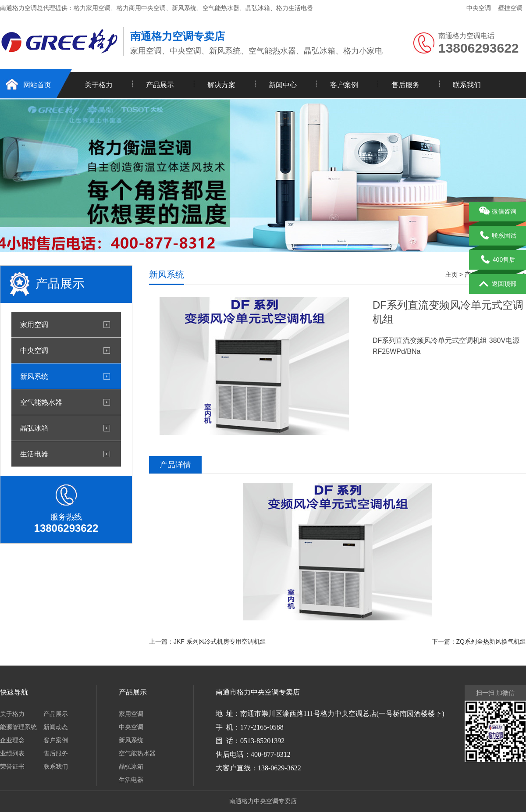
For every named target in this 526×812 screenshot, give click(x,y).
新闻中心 (283, 85)
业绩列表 (12, 753)
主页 (451, 274)
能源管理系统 (18, 727)
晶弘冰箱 (34, 428)
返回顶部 (498, 284)
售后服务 (405, 85)
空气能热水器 (41, 402)
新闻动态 (56, 727)
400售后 (498, 260)
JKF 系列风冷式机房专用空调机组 (220, 641)
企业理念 (12, 740)
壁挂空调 (510, 8)
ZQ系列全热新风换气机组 (491, 641)
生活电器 (34, 454)
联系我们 (467, 85)
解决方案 (221, 85)
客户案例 (344, 85)
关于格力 (99, 85)
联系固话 (498, 236)
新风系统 (34, 376)
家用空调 (34, 324)
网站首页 (37, 85)
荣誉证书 (12, 766)
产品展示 (160, 85)
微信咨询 (498, 212)
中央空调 (479, 8)
